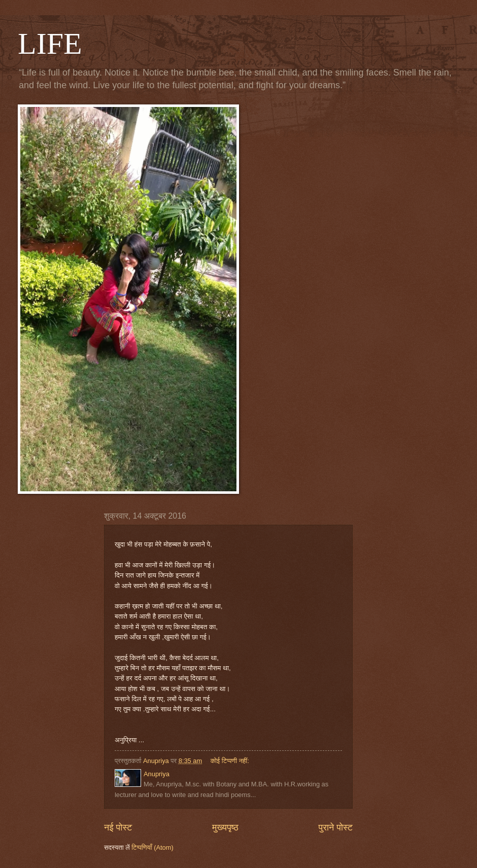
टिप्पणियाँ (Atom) (152, 847)
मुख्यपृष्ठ (225, 827)
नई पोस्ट (118, 827)
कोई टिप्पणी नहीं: (231, 761)
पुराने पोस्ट (336, 827)
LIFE (50, 44)
